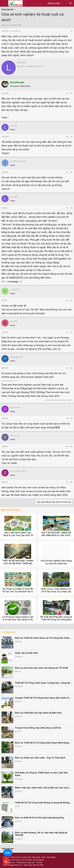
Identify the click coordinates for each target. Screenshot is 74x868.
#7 (71, 332)
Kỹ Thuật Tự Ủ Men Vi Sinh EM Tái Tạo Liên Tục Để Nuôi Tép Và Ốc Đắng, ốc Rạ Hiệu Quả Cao (18, 591)
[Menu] (4, 3)
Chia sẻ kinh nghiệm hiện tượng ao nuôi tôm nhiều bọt (56, 562)
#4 (71, 172)
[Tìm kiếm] (70, 3)
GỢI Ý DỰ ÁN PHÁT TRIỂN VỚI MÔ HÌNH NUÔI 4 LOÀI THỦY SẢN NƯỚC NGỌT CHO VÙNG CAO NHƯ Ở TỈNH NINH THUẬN (56, 537)
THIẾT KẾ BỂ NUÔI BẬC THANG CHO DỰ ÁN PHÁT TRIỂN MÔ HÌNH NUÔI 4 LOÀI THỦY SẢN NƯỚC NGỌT (18, 565)
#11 (71, 482)
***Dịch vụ (8, 632)
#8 (71, 368)
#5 (71, 208)
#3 (71, 137)
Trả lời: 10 (15, 31)
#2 (71, 93)
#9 (71, 418)
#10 (71, 447)
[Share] (72, 31)
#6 (71, 300)
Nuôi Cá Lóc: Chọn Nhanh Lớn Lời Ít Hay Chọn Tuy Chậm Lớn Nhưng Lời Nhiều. (56, 591)
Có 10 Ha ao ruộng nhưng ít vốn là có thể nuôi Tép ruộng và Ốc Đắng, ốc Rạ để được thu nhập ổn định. (18, 621)
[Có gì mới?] (64, 3)
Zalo (8, 853)
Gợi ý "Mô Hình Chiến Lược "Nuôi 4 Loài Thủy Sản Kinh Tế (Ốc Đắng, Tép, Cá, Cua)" (18, 535)
